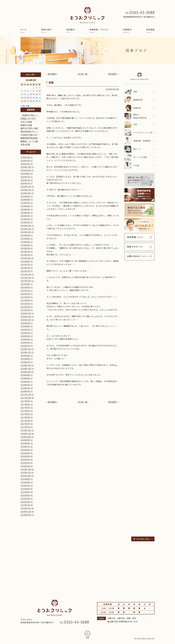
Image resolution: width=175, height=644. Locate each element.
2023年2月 (25, 252)
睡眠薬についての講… (30, 141)
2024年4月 (25, 213)
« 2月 (23, 106)
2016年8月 (25, 443)
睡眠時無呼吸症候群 (29, 138)
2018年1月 (25, 391)
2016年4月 (25, 456)
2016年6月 (25, 450)
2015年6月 (25, 489)
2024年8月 (25, 200)
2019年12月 (26, 349)
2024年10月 (26, 193)
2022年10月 (26, 258)
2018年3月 (25, 388)
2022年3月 (25, 268)
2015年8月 (25, 482)
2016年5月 (25, 453)
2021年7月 (25, 291)
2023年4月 (25, 245)
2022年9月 (25, 262)
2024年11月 (26, 190)
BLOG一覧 (83, 74)
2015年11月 (26, 473)
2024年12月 (26, 187)
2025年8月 (25, 174)
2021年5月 (25, 297)
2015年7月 (25, 486)
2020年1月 (25, 346)
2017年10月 (26, 398)
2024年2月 (25, 219)
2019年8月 (25, 359)
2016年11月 (26, 434)
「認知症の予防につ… (30, 115)
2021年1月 (25, 310)
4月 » (28, 106)
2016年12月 (26, 430)
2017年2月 (25, 424)
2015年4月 (25, 495)
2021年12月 (26, 274)
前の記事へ (53, 74)
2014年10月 (26, 515)
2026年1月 (25, 164)
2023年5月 (25, 242)
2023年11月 (26, 229)
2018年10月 (26, 372)
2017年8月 (25, 404)
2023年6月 (25, 239)
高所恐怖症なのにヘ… (30, 132)
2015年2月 (25, 502)
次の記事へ (113, 74)
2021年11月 (26, 278)
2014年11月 (26, 512)
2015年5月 (25, 492)
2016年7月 (25, 447)
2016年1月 (25, 466)
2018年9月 (25, 375)
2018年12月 (26, 365)
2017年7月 (25, 408)
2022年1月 (25, 271)
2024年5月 (25, 209)
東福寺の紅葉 (26, 125)
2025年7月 (25, 177)
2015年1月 (25, 505)
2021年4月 (25, 300)
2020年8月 (25, 326)
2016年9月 (25, 440)
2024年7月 (25, 203)
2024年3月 (25, 216)
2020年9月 (25, 323)
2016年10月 (26, 437)
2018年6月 (25, 378)
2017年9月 (25, 401)
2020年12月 (26, 313)
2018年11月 (26, 369)
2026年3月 (25, 157)
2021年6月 (25, 294)
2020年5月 (25, 336)
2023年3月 (25, 248)
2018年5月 (25, 382)
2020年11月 (26, 317)
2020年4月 (25, 339)
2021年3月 (25, 304)
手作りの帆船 (26, 122)
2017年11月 (26, 395)
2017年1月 (25, 427)
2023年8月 (25, 235)
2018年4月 (25, 385)
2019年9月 (25, 356)
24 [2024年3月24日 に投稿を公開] (40, 98)
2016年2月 (25, 463)
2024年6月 (25, 206)
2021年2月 (25, 307)
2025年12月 (26, 167)
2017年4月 (25, 417)
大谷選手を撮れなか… (30, 135)
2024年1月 (25, 222)
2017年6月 (25, 411)
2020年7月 (25, 330)
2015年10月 (26, 476)
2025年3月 (25, 180)
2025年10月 (26, 170)
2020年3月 (25, 343)
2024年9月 (25, 197)
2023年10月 (26, 232)
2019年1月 (25, 362)
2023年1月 (25, 255)
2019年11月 (26, 352)
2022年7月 (25, 265)
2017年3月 (25, 421)
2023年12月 (26, 226)
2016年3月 (25, 460)
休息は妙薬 (25, 144)
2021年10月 (26, 281)
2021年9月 (25, 284)
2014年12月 (26, 508)
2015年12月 (26, 469)
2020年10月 (26, 320)
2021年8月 (25, 287)
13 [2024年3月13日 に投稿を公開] (28, 94)
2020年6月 (25, 333)
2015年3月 (25, 499)
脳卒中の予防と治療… (30, 128)
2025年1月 (25, 183)
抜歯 (51, 82)
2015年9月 (25, 479)
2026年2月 (25, 161)
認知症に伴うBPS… (29, 119)
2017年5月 (25, 414)
